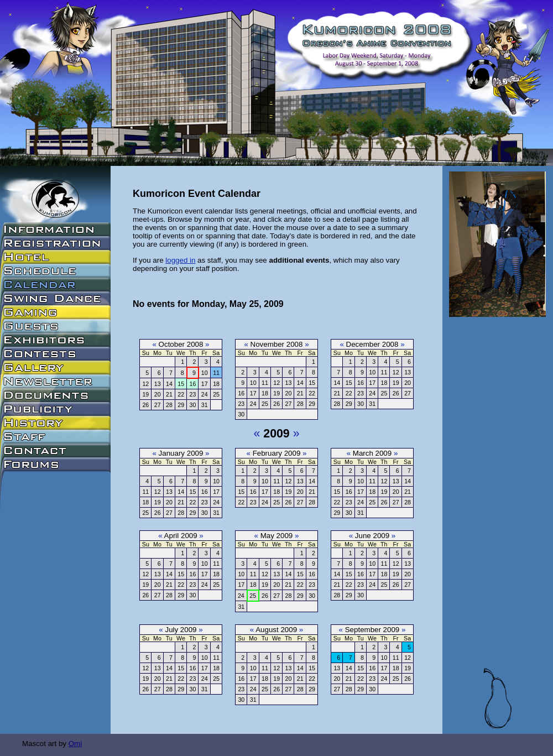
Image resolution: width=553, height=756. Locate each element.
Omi (75, 744)
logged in (180, 260)
